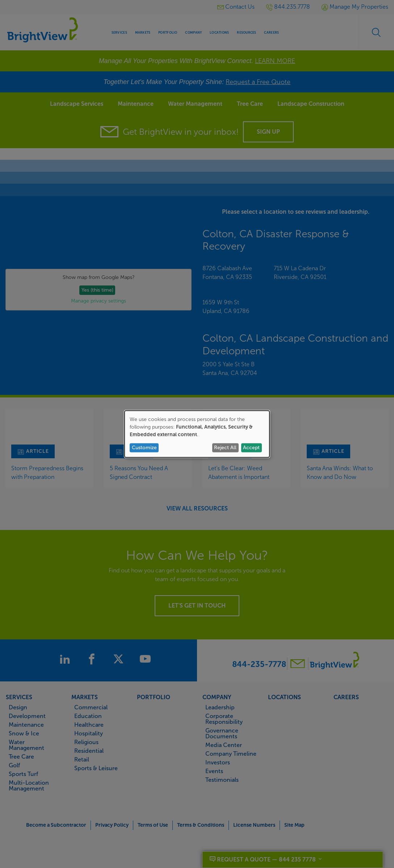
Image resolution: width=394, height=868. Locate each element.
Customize (144, 448)
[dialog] (197, 434)
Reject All (225, 448)
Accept (251, 448)
